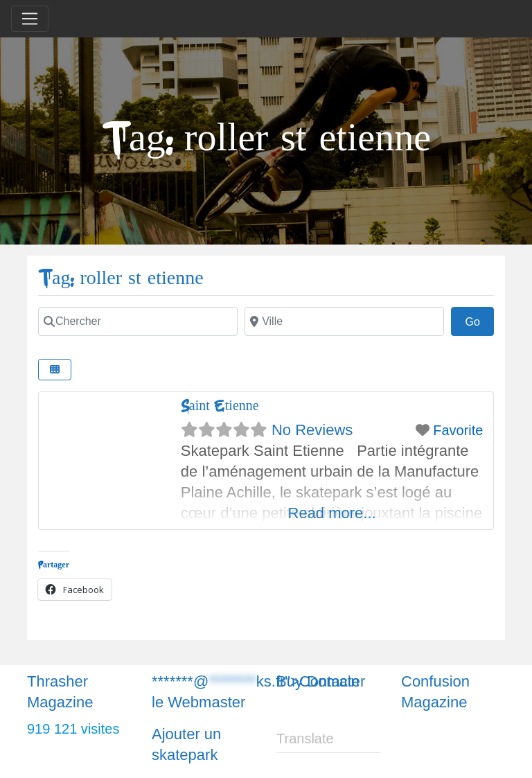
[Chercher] (138, 321)
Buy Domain (318, 681)
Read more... (332, 513)
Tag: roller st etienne (121, 278)
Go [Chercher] (479, 320)
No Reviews (312, 430)
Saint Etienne (220, 406)
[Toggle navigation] (30, 19)
